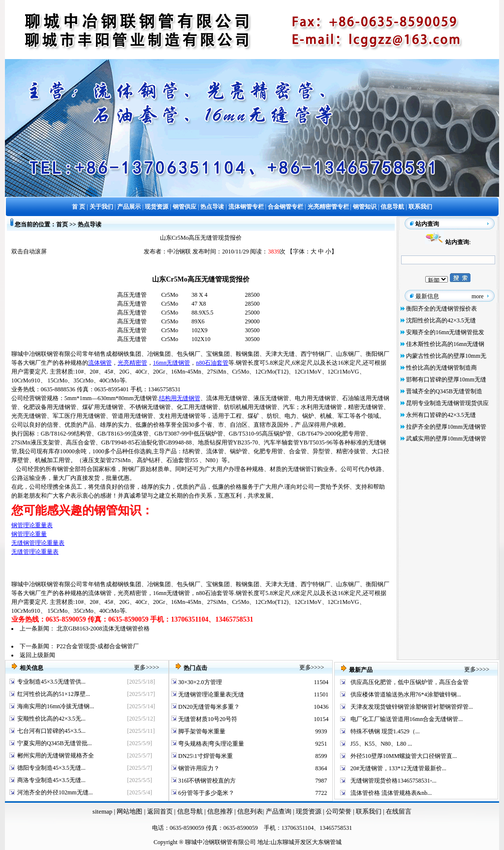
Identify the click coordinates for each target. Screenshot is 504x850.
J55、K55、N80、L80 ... (381, 744)
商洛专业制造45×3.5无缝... (51, 780)
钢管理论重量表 (32, 525)
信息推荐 (219, 811)
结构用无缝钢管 (180, 398)
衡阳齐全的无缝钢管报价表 (441, 309)
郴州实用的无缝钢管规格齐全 (56, 756)
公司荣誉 (339, 811)
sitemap (102, 811)
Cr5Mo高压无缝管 (194, 279)
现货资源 (309, 811)
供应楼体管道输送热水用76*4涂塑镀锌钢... (406, 694)
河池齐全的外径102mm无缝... (55, 792)
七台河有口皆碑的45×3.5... (51, 731)
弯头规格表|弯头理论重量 (210, 744)
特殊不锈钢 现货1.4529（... (385, 731)
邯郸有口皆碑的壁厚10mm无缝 (446, 379)
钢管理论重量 (29, 534)
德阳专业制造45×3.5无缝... (51, 768)
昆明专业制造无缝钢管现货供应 (447, 403)
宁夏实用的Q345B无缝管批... (55, 743)
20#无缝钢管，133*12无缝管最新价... (398, 768)
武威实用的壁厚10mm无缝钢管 (446, 439)
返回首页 (159, 811)
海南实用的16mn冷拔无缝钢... (56, 706)
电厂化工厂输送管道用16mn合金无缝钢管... (407, 719)
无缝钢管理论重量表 (38, 543)
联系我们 (369, 811)
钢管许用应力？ (198, 768)
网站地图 (129, 811)
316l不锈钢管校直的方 (206, 781)
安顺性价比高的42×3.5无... (51, 719)
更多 (140, 667)
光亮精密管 (132, 363)
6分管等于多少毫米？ (205, 793)
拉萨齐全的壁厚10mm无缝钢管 (446, 427)
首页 (62, 224)
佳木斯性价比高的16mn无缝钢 (445, 344)
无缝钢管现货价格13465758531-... (394, 781)
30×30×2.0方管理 (199, 682)
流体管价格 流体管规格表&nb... (391, 793)
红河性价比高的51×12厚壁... (54, 694)
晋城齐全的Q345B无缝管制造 (444, 391)
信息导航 (190, 811)
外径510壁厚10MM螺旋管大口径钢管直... (404, 756)
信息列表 (250, 811)
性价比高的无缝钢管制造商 (441, 368)
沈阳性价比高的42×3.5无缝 (441, 320)
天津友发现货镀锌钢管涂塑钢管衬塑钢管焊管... (412, 707)
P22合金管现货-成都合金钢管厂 (98, 646)
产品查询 (279, 811)
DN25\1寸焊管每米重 (205, 756)
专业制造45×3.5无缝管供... (51, 682)
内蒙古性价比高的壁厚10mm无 (446, 356)
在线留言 (399, 811)
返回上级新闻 (37, 655)
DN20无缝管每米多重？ (208, 707)
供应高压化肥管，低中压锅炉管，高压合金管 (409, 682)
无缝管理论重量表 (35, 552)
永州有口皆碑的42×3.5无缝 (441, 415)
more (478, 296)
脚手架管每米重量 (201, 731)
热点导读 (90, 224)
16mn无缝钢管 (172, 363)
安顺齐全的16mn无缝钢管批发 (445, 332)
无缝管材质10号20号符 (207, 719)
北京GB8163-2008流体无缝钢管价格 (103, 629)
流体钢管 (100, 363)
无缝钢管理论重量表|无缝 (210, 694)
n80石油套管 (212, 363)
